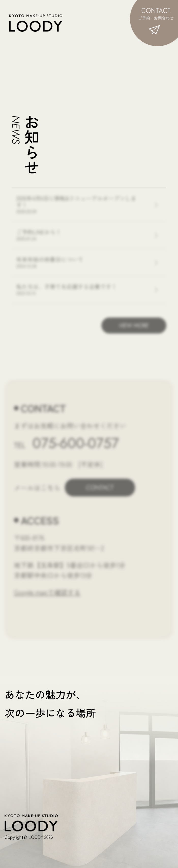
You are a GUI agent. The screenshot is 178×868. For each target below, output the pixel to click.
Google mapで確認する (47, 592)
